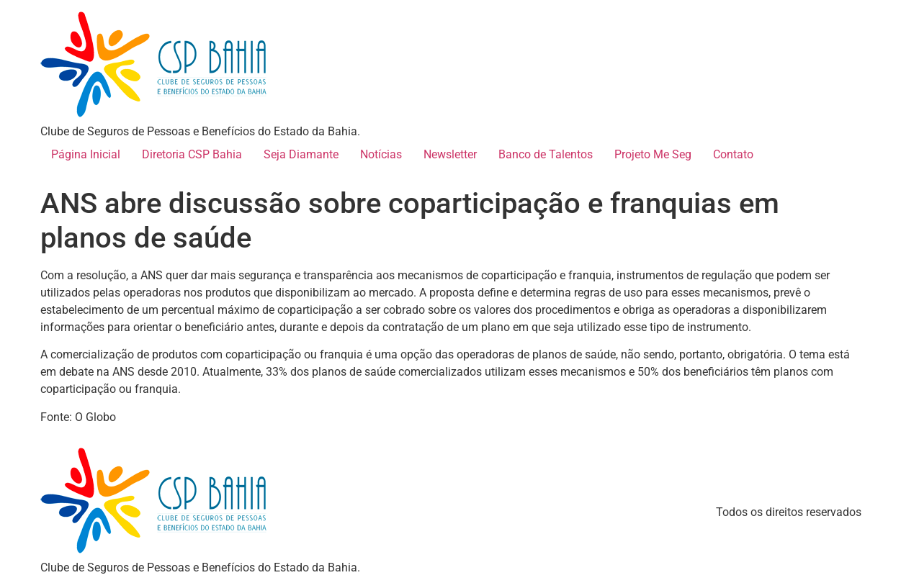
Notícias (381, 154)
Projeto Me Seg (653, 154)
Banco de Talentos (546, 154)
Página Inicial (86, 154)
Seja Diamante (301, 154)
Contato (733, 154)
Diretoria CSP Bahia (192, 154)
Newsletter (450, 154)
